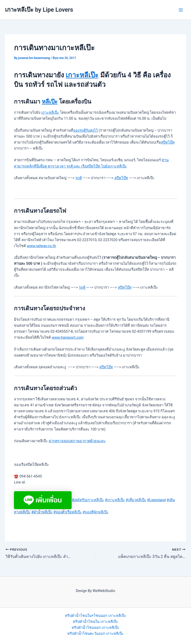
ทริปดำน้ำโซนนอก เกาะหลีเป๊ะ (96, 628)
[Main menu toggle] (181, 10)
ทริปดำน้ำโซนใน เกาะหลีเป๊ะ (95, 622)
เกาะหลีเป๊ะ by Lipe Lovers (39, 10)
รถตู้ (79, 178)
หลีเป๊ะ (50, 102)
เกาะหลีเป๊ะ (82, 75)
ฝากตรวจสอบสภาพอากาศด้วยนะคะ (77, 441)
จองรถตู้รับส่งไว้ (85, 130)
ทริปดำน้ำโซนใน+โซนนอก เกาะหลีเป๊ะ (95, 616)
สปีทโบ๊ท (168, 142)
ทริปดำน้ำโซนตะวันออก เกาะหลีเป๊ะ (96, 634)
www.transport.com (68, 337)
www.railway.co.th (41, 246)
